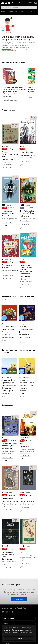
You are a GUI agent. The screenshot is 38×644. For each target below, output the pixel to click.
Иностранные (13, 12)
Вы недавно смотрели (11, 585)
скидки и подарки (19, 47)
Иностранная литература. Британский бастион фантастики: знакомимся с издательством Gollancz (26, 332)
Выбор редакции (8, 110)
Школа (33, 12)
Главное (24, 12)
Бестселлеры (7, 405)
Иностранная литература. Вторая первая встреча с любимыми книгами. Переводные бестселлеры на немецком (9, 385)
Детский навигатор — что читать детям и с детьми (18, 351)
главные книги (6, 49)
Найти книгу (19, 599)
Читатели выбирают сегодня (13, 62)
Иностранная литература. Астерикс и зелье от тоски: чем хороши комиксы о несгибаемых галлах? (26, 385)
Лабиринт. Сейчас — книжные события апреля (18, 298)
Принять (19, 638)
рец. (15, 125)
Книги (3, 12)
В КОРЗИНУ (7, 168)
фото (15, 126)
